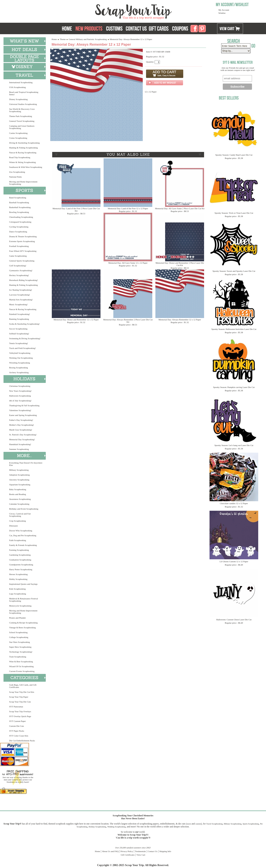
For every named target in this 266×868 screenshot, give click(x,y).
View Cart (141, 855)
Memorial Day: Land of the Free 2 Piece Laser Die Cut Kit (76, 210)
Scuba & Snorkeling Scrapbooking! (24, 324)
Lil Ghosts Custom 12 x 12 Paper (234, 561)
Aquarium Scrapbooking (20, 485)
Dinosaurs (14, 526)
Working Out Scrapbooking (21, 358)
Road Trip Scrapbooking (20, 157)
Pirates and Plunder (18, 618)
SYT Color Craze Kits (19, 736)
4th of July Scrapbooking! (20, 401)
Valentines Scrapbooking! (20, 410)
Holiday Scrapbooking (97, 827)
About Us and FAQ (110, 851)
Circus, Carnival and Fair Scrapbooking (20, 515)
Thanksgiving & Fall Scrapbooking (24, 405)
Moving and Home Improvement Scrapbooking (23, 183)
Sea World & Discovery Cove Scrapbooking (22, 110)
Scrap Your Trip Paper (19, 697)
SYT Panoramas (16, 707)
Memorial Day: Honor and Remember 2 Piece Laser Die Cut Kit (180, 264)
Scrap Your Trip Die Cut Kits (22, 692)
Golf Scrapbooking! (18, 266)
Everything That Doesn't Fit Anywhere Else (26, 464)
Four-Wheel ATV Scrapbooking (23, 251)
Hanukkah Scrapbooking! (20, 444)
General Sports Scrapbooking (22, 261)
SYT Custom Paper (17, 721)
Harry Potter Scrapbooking (21, 569)
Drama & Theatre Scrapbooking (23, 236)
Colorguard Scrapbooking (20, 222)
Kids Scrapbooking (17, 589)
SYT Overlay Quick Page (20, 716)
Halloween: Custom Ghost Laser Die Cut (234, 620)
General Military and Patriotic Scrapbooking (88, 39)
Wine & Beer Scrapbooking (21, 661)
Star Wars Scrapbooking (19, 642)
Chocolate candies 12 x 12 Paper (234, 503)
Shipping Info (165, 851)
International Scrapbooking (21, 82)
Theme (63, 39)
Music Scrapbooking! (18, 304)
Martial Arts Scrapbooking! (21, 300)
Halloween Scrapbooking (20, 396)
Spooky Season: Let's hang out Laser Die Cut (234, 445)
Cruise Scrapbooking (18, 138)
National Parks (15, 177)
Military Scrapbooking (19, 470)
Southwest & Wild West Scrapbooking (26, 167)
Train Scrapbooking (18, 657)
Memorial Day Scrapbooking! (22, 439)
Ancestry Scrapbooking (19, 480)
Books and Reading (18, 494)
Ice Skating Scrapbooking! (21, 290)
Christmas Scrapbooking (20, 386)
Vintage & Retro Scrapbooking (22, 627)
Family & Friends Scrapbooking (23, 545)
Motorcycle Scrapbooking (20, 606)
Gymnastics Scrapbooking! (21, 270)
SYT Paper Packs (17, 731)
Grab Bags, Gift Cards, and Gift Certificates (23, 686)
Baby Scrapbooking (18, 489)
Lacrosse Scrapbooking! (20, 295)
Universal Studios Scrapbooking (23, 104)
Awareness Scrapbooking (20, 499)
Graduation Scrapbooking (20, 560)
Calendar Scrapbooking (19, 504)
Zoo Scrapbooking (17, 172)
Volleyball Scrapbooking (20, 353)
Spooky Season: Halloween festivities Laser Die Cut (234, 329)
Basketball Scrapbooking (20, 207)
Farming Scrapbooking (19, 550)
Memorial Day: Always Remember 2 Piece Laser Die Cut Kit (128, 321)
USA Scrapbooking (17, 87)
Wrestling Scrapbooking (20, 363)
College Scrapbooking (19, 637)
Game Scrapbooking (18, 256)
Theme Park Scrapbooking (21, 116)
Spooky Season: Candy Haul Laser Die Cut (234, 155)
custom (198, 824)
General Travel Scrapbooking (22, 121)
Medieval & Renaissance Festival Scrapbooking (24, 600)
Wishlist (222, 13)
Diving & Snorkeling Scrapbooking (24, 143)
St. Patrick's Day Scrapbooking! (23, 435)
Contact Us (153, 851)
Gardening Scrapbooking (20, 555)
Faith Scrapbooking (18, 540)
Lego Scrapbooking (18, 594)
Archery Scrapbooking (19, 372)
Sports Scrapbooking (251, 824)
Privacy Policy (127, 851)
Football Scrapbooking (19, 246)
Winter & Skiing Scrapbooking (22, 162)
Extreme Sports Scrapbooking (22, 241)
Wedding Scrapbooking (116, 827)
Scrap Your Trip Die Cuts (20, 702)
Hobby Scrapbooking (18, 579)
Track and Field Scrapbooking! (22, 348)
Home (54, 39)
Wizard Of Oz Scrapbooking (21, 666)
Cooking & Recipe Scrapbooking (23, 623)
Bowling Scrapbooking (19, 212)
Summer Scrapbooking (19, 449)
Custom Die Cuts (17, 726)
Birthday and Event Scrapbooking (24, 509)
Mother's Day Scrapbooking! (22, 425)
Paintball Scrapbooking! (20, 314)
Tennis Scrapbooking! (19, 343)
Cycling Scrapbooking (19, 227)
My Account (224, 10)
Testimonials (140, 851)
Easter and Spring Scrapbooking (23, 415)
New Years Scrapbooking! (20, 391)
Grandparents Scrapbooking (21, 565)
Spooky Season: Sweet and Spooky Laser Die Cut (234, 271)
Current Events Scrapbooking (22, 671)
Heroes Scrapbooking (18, 574)
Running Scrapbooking (19, 319)
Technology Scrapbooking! (21, 652)
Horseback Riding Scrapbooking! (23, 280)
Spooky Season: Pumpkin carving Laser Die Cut (234, 387)
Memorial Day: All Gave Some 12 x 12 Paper (128, 263)
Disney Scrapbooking (18, 99)
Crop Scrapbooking (18, 521)
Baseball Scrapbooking (19, 202)
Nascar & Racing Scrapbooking (23, 153)
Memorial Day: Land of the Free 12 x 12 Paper (128, 208)
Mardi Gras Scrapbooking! (21, 430)
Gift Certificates (128, 855)
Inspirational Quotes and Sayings (23, 584)
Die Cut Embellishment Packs (22, 741)
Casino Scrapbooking (18, 133)
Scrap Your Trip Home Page (107, 11)
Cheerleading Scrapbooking (21, 217)
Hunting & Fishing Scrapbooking (23, 148)
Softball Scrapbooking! (19, 334)
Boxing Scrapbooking (18, 368)
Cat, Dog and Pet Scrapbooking (23, 535)
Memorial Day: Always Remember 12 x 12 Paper (180, 320)
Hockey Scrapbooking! (19, 275)
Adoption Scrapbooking (19, 475)
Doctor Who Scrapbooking (21, 531)
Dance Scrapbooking (18, 232)
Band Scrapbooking (18, 198)
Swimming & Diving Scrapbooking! (25, 338)
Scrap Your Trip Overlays (20, 711)
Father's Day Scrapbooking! (21, 420)
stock (189, 824)
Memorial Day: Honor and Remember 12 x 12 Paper (76, 320)
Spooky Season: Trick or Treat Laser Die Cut (234, 213)
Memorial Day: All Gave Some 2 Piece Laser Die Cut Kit (180, 208)
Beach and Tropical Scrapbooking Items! (24, 93)
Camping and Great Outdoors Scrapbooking (22, 127)
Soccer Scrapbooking (18, 329)
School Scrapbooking (18, 632)
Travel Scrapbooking (214, 824)
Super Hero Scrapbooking (20, 647)
